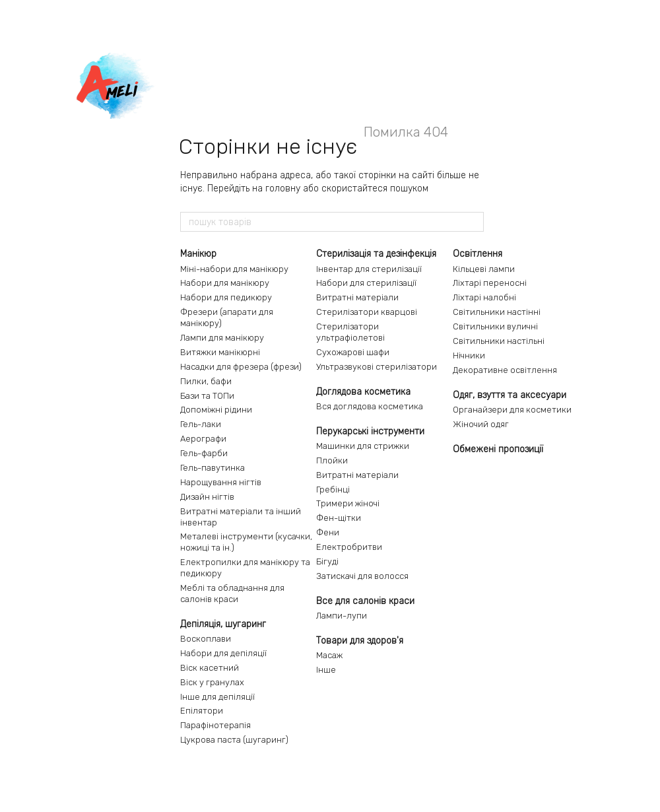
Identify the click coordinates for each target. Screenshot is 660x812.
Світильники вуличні (495, 326)
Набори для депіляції (223, 653)
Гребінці (333, 490)
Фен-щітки (339, 518)
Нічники (469, 355)
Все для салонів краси (365, 601)
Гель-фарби (204, 453)
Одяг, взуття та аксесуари (510, 395)
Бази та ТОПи (207, 396)
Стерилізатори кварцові (367, 312)
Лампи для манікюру (222, 338)
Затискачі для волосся (362, 576)
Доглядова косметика (363, 392)
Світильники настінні (497, 312)
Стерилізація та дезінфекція (376, 254)
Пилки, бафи (206, 381)
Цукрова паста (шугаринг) (234, 740)
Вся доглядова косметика (370, 406)
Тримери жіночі (348, 503)
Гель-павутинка (213, 468)
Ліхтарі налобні (484, 297)
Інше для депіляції (217, 697)
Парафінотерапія (215, 725)
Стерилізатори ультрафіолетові (350, 332)
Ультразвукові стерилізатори (377, 367)
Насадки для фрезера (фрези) (241, 367)
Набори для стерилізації (366, 283)
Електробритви (349, 547)
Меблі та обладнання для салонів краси (232, 593)
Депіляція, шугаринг (223, 624)
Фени (328, 532)
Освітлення (478, 254)
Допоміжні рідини (216, 410)
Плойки (332, 460)
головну (283, 188)
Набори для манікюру (225, 283)
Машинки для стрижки (363, 446)
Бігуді (327, 561)
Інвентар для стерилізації (369, 269)
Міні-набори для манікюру (234, 269)
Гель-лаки (201, 424)
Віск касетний (210, 668)
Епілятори (202, 711)
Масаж (329, 655)
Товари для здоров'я (360, 641)
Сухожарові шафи (353, 352)
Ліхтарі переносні (490, 283)
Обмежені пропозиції (498, 449)
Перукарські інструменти (370, 431)
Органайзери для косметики (512, 410)
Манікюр (198, 254)
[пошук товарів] (473, 222)
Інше (326, 670)
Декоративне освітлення (505, 370)
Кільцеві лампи (484, 269)
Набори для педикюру (226, 297)
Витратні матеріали (357, 297)
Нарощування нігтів (221, 482)
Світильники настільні (499, 341)
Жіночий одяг (481, 424)
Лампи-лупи (342, 616)
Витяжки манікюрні (220, 352)
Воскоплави (206, 639)
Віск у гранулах (212, 682)
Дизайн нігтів (207, 497)
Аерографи (203, 439)
